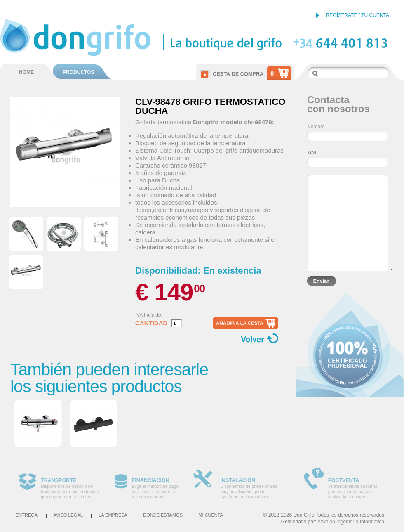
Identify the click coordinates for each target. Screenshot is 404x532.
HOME (26, 72)
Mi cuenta (211, 515)
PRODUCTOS (78, 72)
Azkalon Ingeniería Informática (351, 522)
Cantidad (151, 323)
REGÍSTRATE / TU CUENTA (358, 15)
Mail (312, 153)
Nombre (316, 127)
